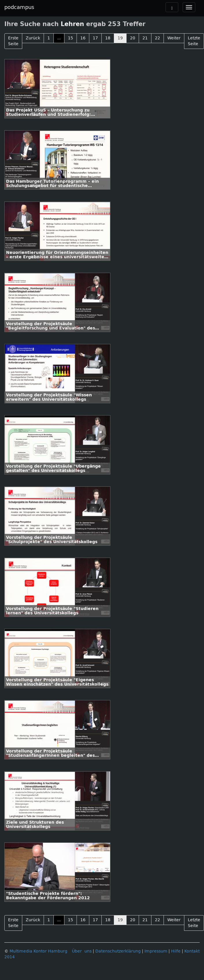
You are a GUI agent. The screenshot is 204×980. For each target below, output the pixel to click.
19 (120, 38)
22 (157, 38)
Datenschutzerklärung (118, 951)
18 (108, 38)
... (59, 38)
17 (95, 38)
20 (133, 38)
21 (145, 38)
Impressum (156, 951)
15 (71, 38)
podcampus (19, 7)
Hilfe (176, 951)
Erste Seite (13, 41)
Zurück (33, 38)
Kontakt (192, 951)
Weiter (174, 38)
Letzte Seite (194, 41)
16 (83, 38)
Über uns (82, 951)
